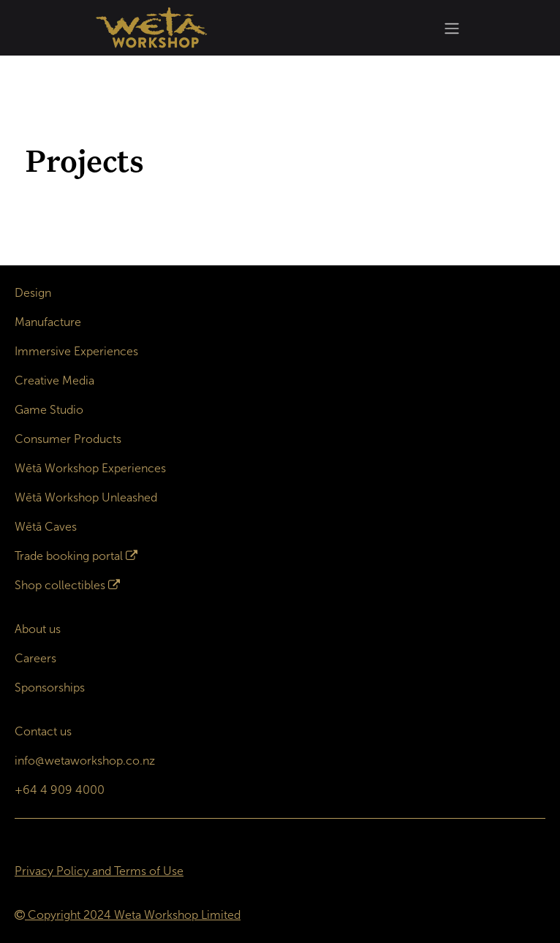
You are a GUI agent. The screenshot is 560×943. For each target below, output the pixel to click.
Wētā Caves (46, 527)
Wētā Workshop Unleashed (86, 497)
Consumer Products (68, 439)
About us (38, 629)
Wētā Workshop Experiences (90, 468)
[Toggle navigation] (452, 28)
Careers (35, 658)
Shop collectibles (60, 585)
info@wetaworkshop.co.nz (85, 761)
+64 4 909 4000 (60, 790)
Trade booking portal (69, 556)
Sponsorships (50, 688)
